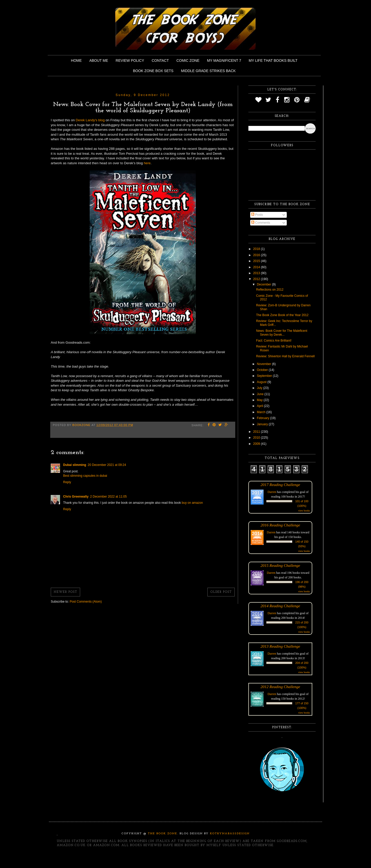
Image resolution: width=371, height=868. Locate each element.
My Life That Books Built (273, 60)
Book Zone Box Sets (153, 71)
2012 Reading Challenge (280, 687)
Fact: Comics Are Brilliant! (274, 341)
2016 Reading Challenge (280, 525)
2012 (257, 279)
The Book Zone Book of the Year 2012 (282, 315)
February (263, 418)
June (261, 394)
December (264, 284)
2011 (257, 432)
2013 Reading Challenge (280, 646)
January (263, 424)
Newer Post (65, 592)
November (264, 364)
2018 (257, 249)
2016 (257, 255)
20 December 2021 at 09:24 (107, 465)
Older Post (221, 592)
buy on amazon (192, 503)
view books (304, 511)
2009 (257, 444)
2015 (257, 261)
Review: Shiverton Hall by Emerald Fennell (285, 356)
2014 (257, 267)
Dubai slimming (75, 465)
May (260, 400)
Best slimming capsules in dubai (85, 476)
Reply (67, 482)
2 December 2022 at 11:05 (108, 497)
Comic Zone (188, 60)
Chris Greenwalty (76, 497)
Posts (257, 215)
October (263, 370)
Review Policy (130, 60)
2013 (257, 273)
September (265, 376)
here (147, 163)
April (260, 406)
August (262, 382)
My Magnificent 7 (224, 60)
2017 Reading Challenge (280, 485)
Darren (272, 492)
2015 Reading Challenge (280, 565)
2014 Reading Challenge (280, 606)
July (260, 388)
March (262, 412)
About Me (99, 60)
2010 (257, 438)
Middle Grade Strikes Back (208, 71)
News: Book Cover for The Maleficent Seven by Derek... (282, 333)
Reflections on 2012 (270, 290)
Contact (160, 60)
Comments (261, 223)
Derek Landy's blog (90, 120)
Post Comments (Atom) (86, 602)
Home (76, 60)
